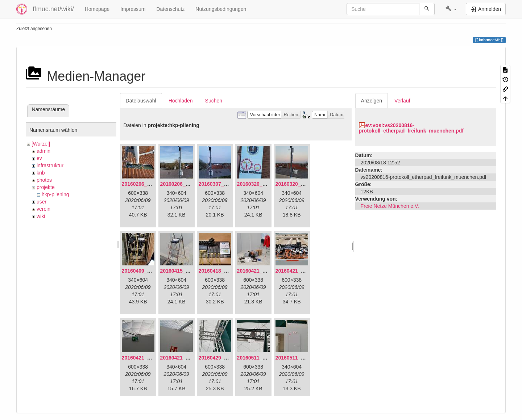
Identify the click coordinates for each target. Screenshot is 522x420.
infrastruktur (50, 165)
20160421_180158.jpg (148, 358)
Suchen (214, 101)
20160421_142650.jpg (263, 271)
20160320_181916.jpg (263, 184)
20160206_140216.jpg (186, 184)
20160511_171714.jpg (301, 358)
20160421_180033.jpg (301, 271)
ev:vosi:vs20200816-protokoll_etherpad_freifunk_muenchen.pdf (411, 128)
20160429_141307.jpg (224, 358)
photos (44, 180)
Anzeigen (372, 101)
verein (43, 209)
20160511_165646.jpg (263, 358)
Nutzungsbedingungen (221, 9)
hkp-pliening (55, 194)
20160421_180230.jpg (186, 358)
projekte (46, 187)
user (42, 202)
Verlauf (402, 101)
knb (41, 173)
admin (43, 151)
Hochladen (181, 101)
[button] (451, 9)
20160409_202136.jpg (148, 271)
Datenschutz (170, 9)
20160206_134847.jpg (148, 184)
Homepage (97, 9)
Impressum (133, 9)
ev (39, 158)
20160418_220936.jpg (224, 271)
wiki (41, 216)
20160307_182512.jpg (224, 184)
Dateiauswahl (141, 101)
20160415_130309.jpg (186, 271)
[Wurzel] (41, 144)
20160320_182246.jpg (301, 184)
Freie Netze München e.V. (390, 206)
